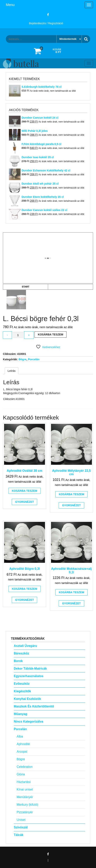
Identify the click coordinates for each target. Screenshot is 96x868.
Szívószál (21, 827)
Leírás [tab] (12, 371)
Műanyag (20, 714)
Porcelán (34, 359)
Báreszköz (21, 653)
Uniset (21, 820)
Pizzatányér (25, 812)
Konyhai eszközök (27, 699)
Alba (20, 736)
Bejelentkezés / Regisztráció (46, 23)
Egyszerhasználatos (29, 676)
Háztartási (24, 782)
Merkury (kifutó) (27, 805)
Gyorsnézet (24, 502)
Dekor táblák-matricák (30, 669)
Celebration (25, 767)
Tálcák (19, 835)
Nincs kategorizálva (29, 722)
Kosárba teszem (51, 335)
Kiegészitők (22, 691)
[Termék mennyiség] (18, 335)
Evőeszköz (22, 684)
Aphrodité (23, 744)
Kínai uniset (25, 789)
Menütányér (25, 797)
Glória (21, 774)
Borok (18, 661)
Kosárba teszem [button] (25, 491)
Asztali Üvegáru (25, 646)
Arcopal (22, 752)
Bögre (22, 359)
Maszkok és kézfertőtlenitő (34, 706)
